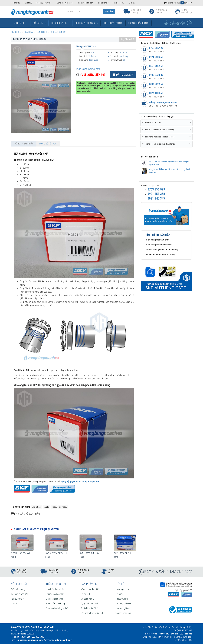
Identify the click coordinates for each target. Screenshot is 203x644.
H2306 (54, 507)
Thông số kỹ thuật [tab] (48, 144)
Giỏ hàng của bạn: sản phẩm (178, 3)
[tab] (166, 123)
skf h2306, (63, 507)
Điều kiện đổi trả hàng (55, 599)
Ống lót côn (37, 507)
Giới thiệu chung (18, 589)
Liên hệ (132, 3)
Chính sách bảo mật (55, 594)
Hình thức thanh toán (85, 3)
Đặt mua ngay (123, 75)
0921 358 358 (156, 57)
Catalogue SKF (119, 3)
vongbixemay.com (123, 613)
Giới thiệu (28, 3)
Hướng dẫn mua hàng (64, 3)
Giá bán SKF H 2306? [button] (166, 123)
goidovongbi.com (123, 608)
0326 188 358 (156, 93)
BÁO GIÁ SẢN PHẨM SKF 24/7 (168, 572)
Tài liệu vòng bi (103, 3)
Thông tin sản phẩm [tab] (24, 144)
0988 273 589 (156, 75)
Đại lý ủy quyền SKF (44, 3)
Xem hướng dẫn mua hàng (89, 69)
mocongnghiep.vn (123, 604)
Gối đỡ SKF (86, 594)
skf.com (119, 594)
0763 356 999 (156, 48)
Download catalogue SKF (57, 608)
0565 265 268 (156, 66)
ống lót (47, 507)
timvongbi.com (122, 589)
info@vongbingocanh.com (163, 102)
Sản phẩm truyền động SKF (93, 613)
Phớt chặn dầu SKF (89, 608)
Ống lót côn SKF (128, 39)
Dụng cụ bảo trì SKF (89, 604)
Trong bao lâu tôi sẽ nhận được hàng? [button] (166, 144)
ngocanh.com (122, 599)
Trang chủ (16, 3)
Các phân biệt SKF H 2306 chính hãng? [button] (166, 130)
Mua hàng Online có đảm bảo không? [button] (166, 137)
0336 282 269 (156, 84)
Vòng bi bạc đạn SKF (90, 589)
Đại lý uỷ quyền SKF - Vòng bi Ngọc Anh (80, 482)
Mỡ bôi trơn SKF (88, 599)
